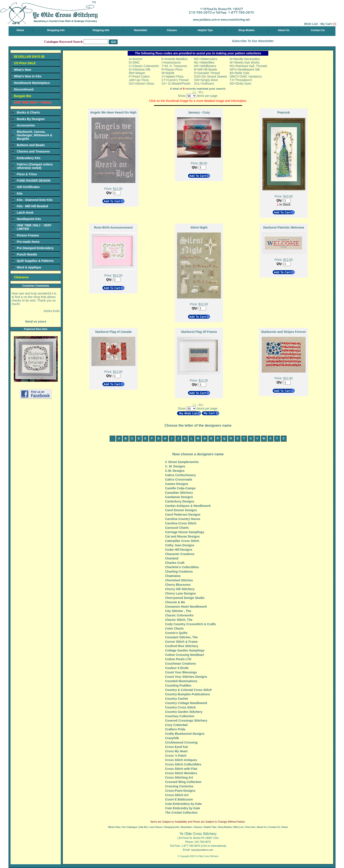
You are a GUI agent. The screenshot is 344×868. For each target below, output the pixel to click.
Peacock (284, 112)
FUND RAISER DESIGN (33, 181)
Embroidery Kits (29, 158)
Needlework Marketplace (32, 83)
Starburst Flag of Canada (113, 332)
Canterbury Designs (180, 501)
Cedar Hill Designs (179, 550)
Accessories (26, 125)
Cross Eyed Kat (176, 747)
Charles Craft (175, 563)
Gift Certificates (28, 187)
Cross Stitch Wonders (181, 773)
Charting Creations (179, 572)
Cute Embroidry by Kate (183, 808)
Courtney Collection (180, 716)
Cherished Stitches (179, 580)
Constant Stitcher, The (182, 637)
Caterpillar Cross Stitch (182, 541)
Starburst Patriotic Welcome (284, 227)
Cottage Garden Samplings (185, 650)
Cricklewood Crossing (181, 742)
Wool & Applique (29, 267)
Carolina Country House (183, 519)
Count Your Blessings (181, 672)
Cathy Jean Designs (180, 545)
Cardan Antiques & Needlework (188, 506)
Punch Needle (27, 254)
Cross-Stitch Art (177, 795)
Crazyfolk (172, 738)
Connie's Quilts (176, 633)
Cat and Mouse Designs (183, 536)
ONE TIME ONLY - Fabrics (33, 102)
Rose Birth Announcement (113, 227)
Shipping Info (101, 30)
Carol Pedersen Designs (183, 515)
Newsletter (141, 30)
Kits (20, 193)
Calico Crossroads (179, 479)
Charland (172, 558)
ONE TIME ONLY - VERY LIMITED (34, 227)
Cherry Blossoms (178, 585)
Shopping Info (56, 30)
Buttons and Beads (31, 145)
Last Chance (156, 827)
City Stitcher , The (178, 611)
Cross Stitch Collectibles (183, 764)
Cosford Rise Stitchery (182, 646)
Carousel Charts (177, 528)
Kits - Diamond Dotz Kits (35, 200)
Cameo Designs (177, 484)
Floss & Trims (27, 174)
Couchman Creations (181, 664)
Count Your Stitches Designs (186, 677)
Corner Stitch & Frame (182, 642)
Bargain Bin (23, 96)
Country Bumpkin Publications (188, 694)
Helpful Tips (205, 30)
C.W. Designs (175, 471)
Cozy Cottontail (176, 725)
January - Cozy (199, 112)
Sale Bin (143, 827)
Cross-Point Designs (180, 791)
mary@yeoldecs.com (202, 850)
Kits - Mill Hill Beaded (32, 206)
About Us (284, 30)
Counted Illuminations (181, 681)
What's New (23, 70)
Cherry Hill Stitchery (180, 589)
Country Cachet (177, 699)
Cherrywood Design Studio (185, 598)
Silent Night (199, 227)
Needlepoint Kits (29, 219)
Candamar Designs (179, 497)
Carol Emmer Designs (181, 510)
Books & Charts (28, 112)
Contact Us (318, 30)
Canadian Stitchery (179, 493)
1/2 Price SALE (25, 63)
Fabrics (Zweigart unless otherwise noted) (35, 166)
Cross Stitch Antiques (181, 760)
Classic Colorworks (179, 615)
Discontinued (24, 89)
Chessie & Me (175, 602)
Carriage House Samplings (185, 532)
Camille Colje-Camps (180, 488)
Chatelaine (173, 576)
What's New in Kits (28, 76)
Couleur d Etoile (177, 668)
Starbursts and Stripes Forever (284, 332)
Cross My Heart (176, 751)
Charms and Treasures (33, 151)
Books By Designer (31, 119)
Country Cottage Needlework (186, 703)
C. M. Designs (175, 466)
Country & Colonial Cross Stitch (189, 690)
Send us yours (36, 321)
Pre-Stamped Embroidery (35, 248)
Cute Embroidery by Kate (184, 804)
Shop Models (246, 30)
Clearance (21, 277)
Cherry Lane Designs (181, 593)
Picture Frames (28, 235)
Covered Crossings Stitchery (186, 721)
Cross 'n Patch (176, 756)
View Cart (250, 827)
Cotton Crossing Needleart (185, 655)
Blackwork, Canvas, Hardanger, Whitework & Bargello (34, 135)
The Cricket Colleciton (181, 813)
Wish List (311, 24)
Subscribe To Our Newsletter (253, 41)
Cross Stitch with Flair (181, 769)
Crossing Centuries (179, 786)
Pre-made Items (28, 242)
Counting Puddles (178, 685)
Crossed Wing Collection (183, 782)
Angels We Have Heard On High (113, 112)
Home (20, 30)
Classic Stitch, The (179, 620)
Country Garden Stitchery (184, 712)
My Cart (326, 24)
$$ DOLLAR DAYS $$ (29, 57)
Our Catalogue (130, 827)
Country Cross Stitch (181, 707)
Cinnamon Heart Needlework (186, 607)
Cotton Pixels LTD (178, 659)
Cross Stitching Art (179, 777)
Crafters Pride (175, 729)
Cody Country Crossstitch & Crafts (191, 624)
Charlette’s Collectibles (182, 567)
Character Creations (180, 554)
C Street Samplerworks (182, 462)
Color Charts (175, 628)
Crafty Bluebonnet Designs (185, 734)
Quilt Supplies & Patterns (35, 261)
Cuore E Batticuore (179, 799)
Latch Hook (25, 213)
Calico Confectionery (181, 475)
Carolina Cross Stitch (181, 523)
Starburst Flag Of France (199, 332)
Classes (172, 30)
